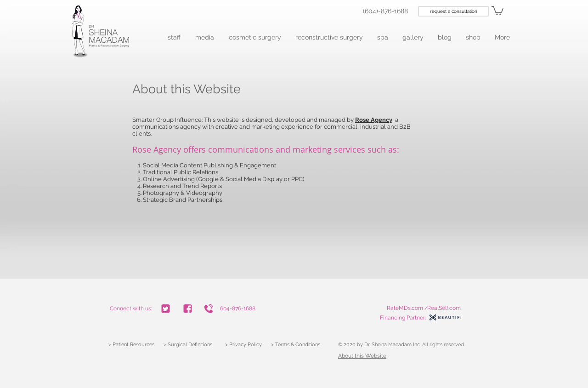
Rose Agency (157, 149)
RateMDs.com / (407, 308)
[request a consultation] (453, 11)
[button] (175, 37)
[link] (498, 10)
